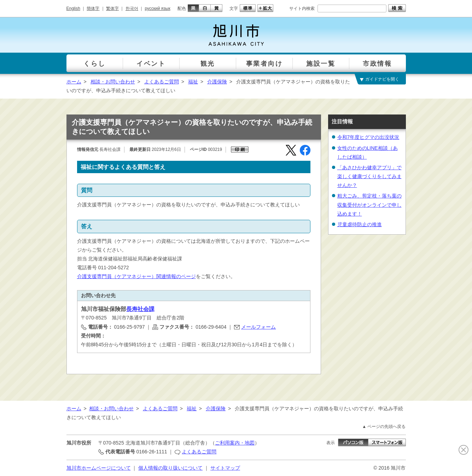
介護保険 (217, 82)
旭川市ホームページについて (99, 468)
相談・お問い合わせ (113, 82)
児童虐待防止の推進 (360, 224)
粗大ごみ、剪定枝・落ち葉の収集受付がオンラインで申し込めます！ (369, 205)
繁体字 (112, 8)
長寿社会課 (140, 309)
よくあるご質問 (162, 82)
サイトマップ (225, 468)
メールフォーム (258, 327)
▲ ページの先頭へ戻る (384, 427)
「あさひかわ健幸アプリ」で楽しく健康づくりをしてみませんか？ (369, 176)
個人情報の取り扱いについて (170, 468)
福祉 (193, 82)
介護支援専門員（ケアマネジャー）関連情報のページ (136, 276)
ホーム (74, 82)
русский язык (158, 8)
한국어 (132, 8)
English (73, 8)
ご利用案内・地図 (235, 443)
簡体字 (93, 8)
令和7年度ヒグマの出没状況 (368, 137)
